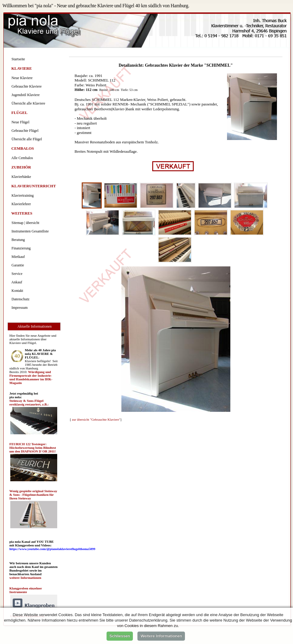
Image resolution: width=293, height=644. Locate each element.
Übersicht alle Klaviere (27, 103)
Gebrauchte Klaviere (26, 86)
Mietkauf (17, 257)
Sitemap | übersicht (25, 223)
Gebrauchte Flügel (24, 131)
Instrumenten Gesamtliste (29, 231)
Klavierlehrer (20, 204)
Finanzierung (20, 248)
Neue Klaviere (21, 78)
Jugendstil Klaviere (25, 95)
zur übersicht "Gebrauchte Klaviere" (96, 419)
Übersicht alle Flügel (26, 139)
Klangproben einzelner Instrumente (26, 590)
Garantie (17, 265)
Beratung (17, 240)
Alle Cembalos (21, 158)
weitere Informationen (25, 578)
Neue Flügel (20, 122)
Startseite (17, 59)
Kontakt (16, 291)
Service (16, 274)
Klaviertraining (22, 195)
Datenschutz (20, 299)
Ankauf (16, 282)
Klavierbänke (20, 177)
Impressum (19, 308)
